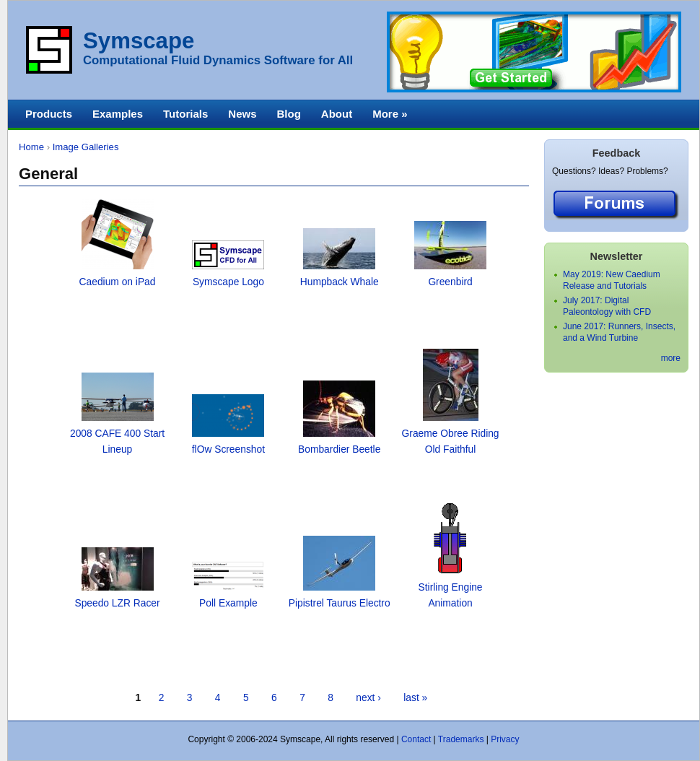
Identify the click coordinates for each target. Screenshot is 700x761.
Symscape (139, 41)
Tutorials (185, 114)
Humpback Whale (340, 282)
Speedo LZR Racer (117, 603)
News (242, 114)
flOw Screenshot (228, 449)
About (337, 114)
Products (49, 114)
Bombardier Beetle (339, 449)
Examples (118, 114)
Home (31, 147)
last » (415, 698)
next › (368, 698)
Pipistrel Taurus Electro (340, 603)
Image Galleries (86, 147)
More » (390, 114)
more (671, 358)
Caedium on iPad (118, 282)
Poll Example (228, 603)
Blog (288, 114)
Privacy (505, 739)
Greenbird (450, 282)
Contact (416, 739)
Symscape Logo (228, 282)
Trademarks (461, 739)
